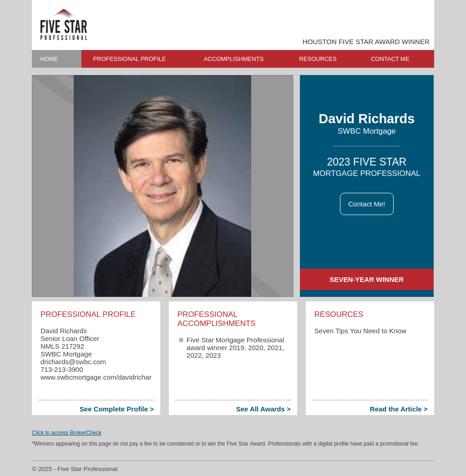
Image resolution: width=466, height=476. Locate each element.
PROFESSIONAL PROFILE (130, 59)
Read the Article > (399, 409)
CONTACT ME (390, 59)
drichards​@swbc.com (73, 362)
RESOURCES (318, 59)
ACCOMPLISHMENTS (234, 59)
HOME (49, 59)
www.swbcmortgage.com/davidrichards (100, 377)
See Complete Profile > (117, 409)
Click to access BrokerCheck (67, 433)
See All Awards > (263, 409)
